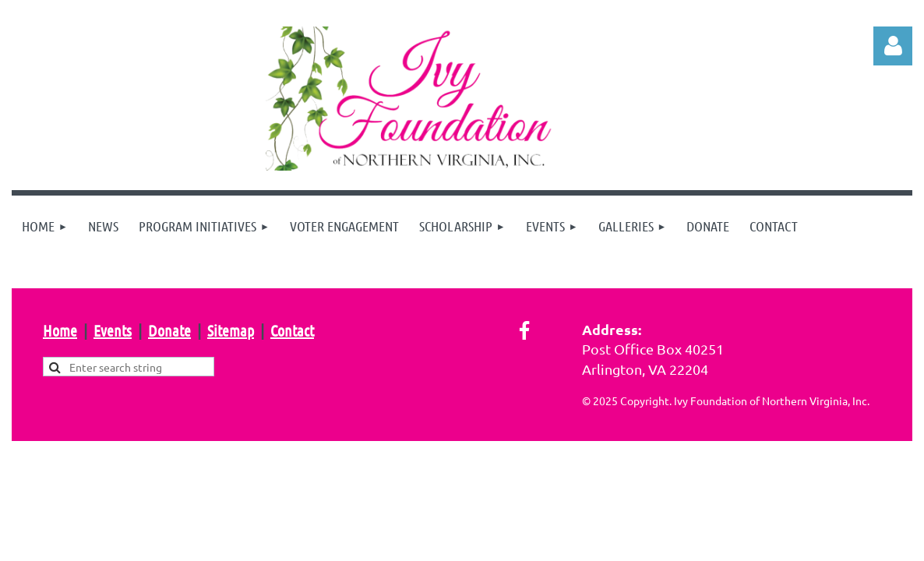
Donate (169, 330)
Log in (893, 46)
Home (60, 330)
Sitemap (231, 330)
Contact (292, 330)
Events (113, 330)
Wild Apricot (727, 476)
